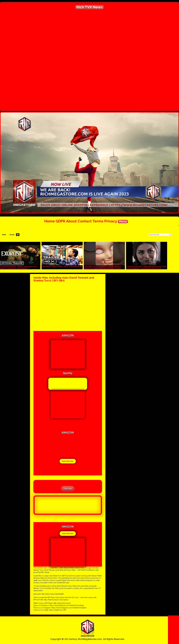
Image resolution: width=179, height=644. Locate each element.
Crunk (12, 235)
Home (49, 221)
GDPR (60, 221)
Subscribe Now (68, 461)
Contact (85, 221)
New (4, 235)
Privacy (111, 221)
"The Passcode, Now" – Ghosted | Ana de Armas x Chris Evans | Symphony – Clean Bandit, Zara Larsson (146, 267)
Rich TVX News (89, 7)
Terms (98, 221)
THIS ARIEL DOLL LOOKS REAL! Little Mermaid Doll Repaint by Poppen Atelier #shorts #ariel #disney (103, 267)
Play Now (68, 489)
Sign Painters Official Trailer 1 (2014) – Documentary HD (62, 267)
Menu (123, 222)
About (71, 221)
